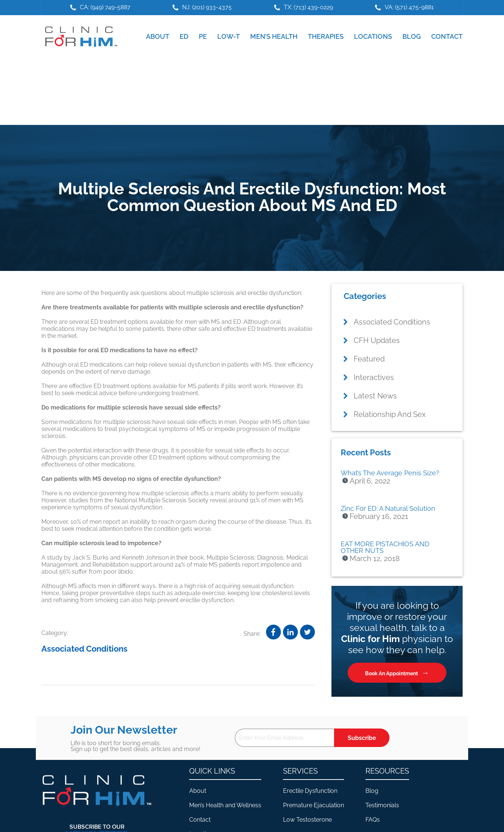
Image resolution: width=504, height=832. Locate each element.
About (198, 791)
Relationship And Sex (390, 414)
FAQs (373, 820)
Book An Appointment (391, 673)
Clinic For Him (79, 37)
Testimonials (382, 805)
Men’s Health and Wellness (225, 805)
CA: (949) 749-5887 (105, 7)
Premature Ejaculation (314, 805)
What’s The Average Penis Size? (390, 473)
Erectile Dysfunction (310, 791)
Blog (372, 791)
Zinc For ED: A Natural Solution (388, 508)
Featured (369, 359)
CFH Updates (377, 340)
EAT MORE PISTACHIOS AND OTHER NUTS (385, 547)
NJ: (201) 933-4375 (207, 7)
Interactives (374, 377)
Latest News (375, 396)
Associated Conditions (84, 649)
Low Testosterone (307, 820)
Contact (200, 820)
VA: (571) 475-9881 (409, 7)
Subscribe (362, 738)
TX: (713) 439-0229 (308, 7)
